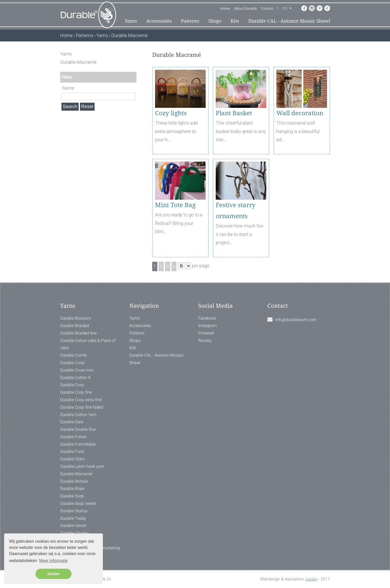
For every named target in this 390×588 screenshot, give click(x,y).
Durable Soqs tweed (78, 503)
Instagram (207, 326)
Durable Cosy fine (76, 392)
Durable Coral (72, 363)
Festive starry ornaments (236, 211)
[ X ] (133, 54)
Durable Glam (72, 459)
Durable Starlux (74, 511)
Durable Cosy (72, 385)
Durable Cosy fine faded (82, 407)
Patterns (190, 21)
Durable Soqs (72, 496)
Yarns (131, 21)
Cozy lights (171, 113)
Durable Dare (72, 422)
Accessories (159, 21)
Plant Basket (234, 113)
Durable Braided (75, 326)
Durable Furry (72, 451)
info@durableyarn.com (296, 320)
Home (225, 8)
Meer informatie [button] (53, 561)
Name (68, 88)
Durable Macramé (76, 474)
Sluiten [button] (53, 574)
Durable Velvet (73, 526)
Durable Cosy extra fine (81, 400)
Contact (267, 8)
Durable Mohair (74, 481)
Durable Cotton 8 (75, 378)
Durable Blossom (76, 318)
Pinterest (206, 333)
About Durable (245, 8)
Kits (235, 21)
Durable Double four (78, 429)
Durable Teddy (73, 518)
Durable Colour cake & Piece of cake (88, 344)
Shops (215, 21)
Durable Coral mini (77, 370)
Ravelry (205, 341)
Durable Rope (72, 489)
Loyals (311, 579)
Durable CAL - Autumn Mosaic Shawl (289, 21)
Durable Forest (73, 437)
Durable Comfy (74, 355)
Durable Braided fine (78, 333)
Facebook (207, 318)
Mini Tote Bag (175, 205)
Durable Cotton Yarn (78, 415)
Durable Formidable (78, 444)
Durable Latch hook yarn (82, 466)
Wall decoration (300, 113)
